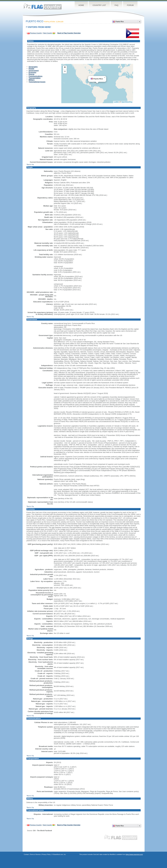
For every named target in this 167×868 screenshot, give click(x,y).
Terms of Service (35, 854)
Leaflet (116, 102)
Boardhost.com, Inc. (60, 854)
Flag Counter (43, 6)
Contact (26, 854)
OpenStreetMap (127, 102)
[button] (105, 78)
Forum (130, 5)
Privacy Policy (46, 854)
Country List (99, 5)
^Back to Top (30, 165)
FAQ (116, 5)
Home (81, 5)
